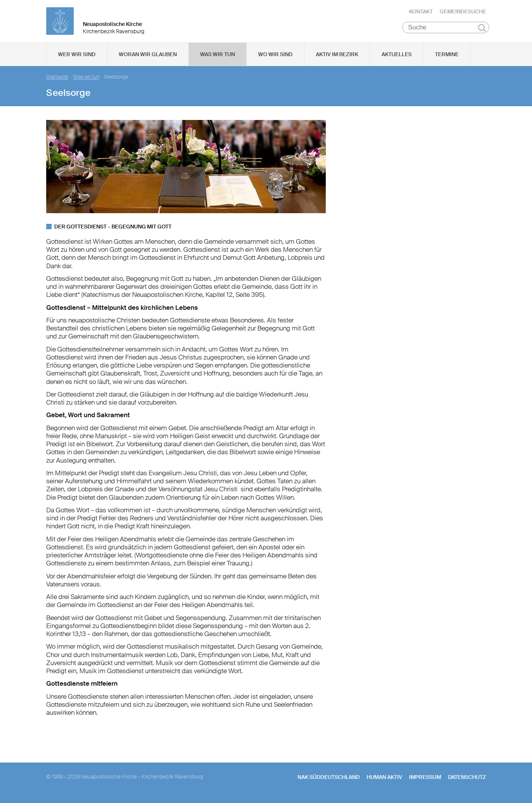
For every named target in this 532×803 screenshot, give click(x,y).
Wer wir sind (77, 58)
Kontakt (421, 13)
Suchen (482, 31)
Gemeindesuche (463, 13)
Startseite (57, 80)
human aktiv (384, 780)
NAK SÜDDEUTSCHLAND (329, 780)
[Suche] (446, 31)
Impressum (425, 780)
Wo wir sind (275, 58)
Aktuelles (397, 58)
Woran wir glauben (148, 58)
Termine (447, 58)
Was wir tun (217, 58)
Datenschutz (467, 780)
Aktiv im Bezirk (337, 58)
